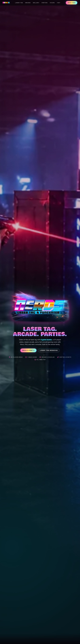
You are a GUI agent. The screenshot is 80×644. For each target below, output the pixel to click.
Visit (59, 3)
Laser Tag (19, 3)
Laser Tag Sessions (49, 350)
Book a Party (28, 350)
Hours (52, 3)
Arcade (28, 3)
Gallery (36, 3)
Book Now (72, 3)
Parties (45, 3)
